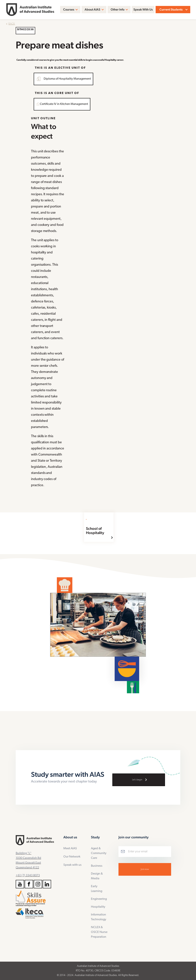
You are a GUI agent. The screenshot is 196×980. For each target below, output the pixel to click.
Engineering (99, 899)
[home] (30, 10)
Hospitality (98, 907)
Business (97, 866)
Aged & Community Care (99, 853)
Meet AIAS (70, 849)
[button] (70, 10)
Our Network (72, 857)
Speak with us (72, 865)
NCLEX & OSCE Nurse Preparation (99, 932)
